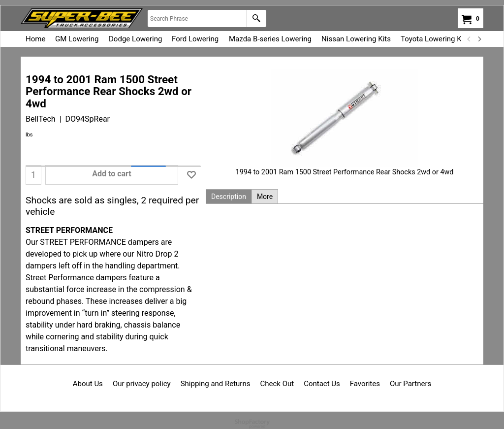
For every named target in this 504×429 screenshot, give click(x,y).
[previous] (469, 39)
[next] (479, 39)
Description (229, 197)
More (265, 197)
